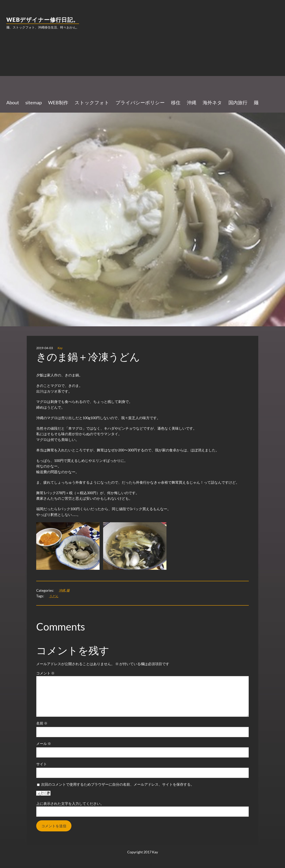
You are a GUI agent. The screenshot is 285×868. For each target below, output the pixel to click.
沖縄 (62, 590)
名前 (42, 723)
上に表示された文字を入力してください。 (70, 803)
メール (44, 744)
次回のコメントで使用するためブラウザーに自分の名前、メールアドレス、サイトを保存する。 (118, 784)
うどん (54, 596)
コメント (45, 673)
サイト (42, 764)
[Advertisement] (142, 64)
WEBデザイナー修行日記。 (43, 20)
